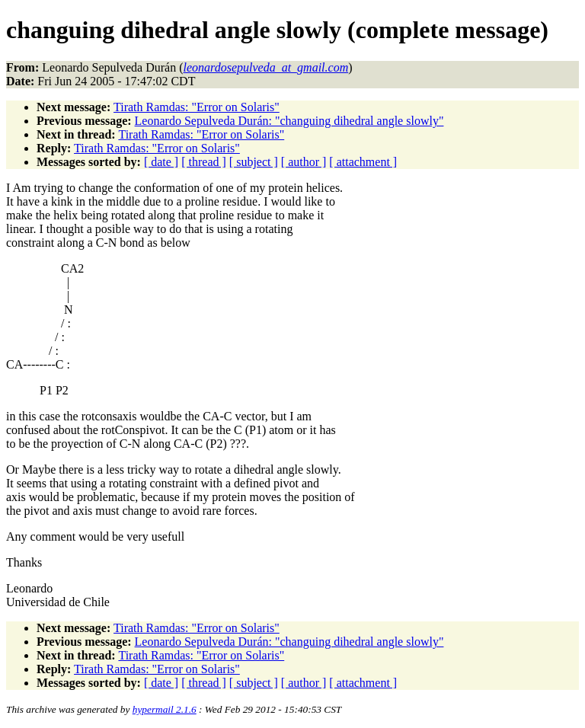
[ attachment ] (363, 162)
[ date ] (161, 162)
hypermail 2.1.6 (165, 709)
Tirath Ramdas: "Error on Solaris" (197, 107)
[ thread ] (204, 162)
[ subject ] (254, 162)
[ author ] (304, 162)
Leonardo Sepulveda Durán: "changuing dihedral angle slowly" (289, 121)
